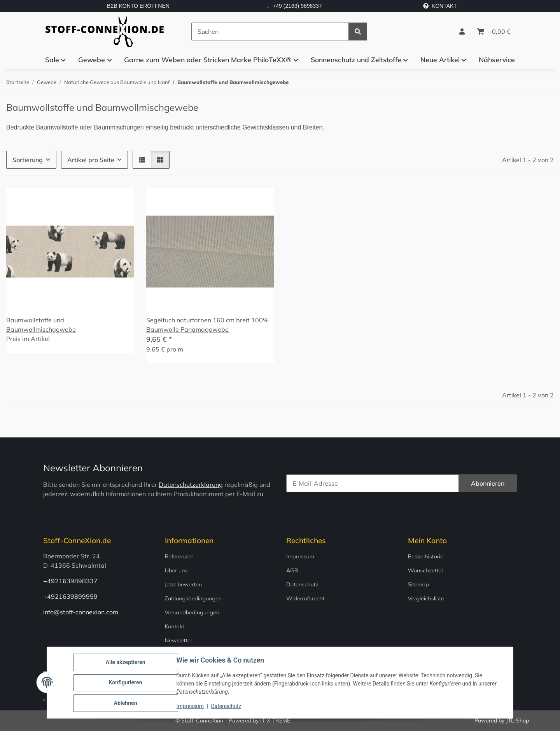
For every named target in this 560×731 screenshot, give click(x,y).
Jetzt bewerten (184, 584)
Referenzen (179, 556)
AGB (292, 570)
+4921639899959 (70, 596)
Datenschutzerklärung (191, 484)
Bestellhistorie (426, 556)
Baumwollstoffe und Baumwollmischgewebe (41, 325)
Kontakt (175, 626)
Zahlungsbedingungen (193, 598)
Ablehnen (126, 703)
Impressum (191, 707)
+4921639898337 (70, 581)
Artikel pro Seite (91, 160)
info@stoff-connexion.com (81, 612)
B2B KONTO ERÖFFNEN (138, 6)
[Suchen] (270, 31)
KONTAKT (440, 6)
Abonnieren (488, 483)
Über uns (176, 570)
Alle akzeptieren (126, 663)
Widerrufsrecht (305, 598)
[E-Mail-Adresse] (373, 483)
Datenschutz (227, 707)
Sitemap (418, 584)
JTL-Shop (517, 721)
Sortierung (28, 160)
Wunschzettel (425, 570)
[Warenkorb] (494, 31)
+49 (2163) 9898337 (297, 6)
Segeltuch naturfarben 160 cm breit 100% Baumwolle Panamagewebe (207, 325)
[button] (462, 31)
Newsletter (179, 640)
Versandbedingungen (192, 612)
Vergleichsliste (426, 598)
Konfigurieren (126, 683)
